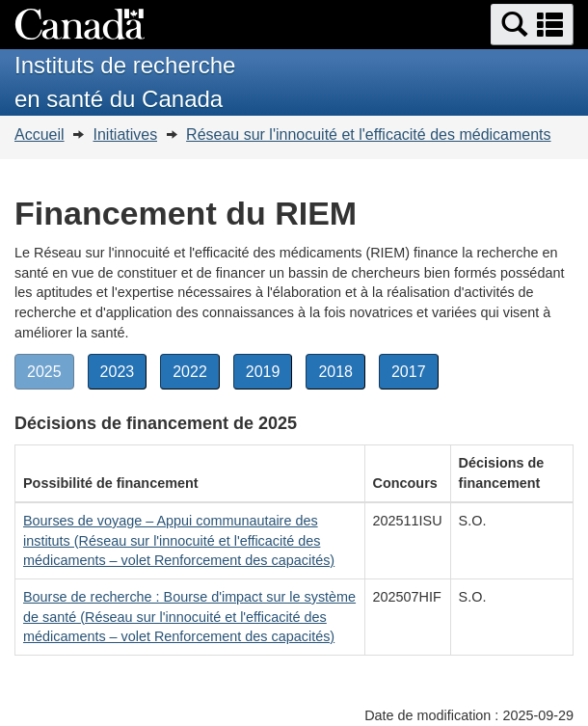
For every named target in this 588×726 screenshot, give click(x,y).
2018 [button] (342, 375)
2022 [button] (196, 375)
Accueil (40, 134)
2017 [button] (415, 375)
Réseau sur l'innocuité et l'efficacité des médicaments (368, 134)
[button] (532, 25)
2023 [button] (124, 375)
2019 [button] (269, 375)
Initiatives (125, 134)
